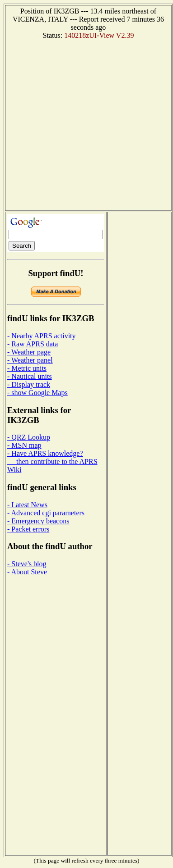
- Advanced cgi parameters (46, 513)
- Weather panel (30, 360)
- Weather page (29, 352)
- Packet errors (28, 529)
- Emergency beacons (38, 521)
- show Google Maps (37, 393)
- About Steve (27, 572)
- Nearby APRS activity (42, 336)
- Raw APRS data (33, 344)
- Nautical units (30, 376)
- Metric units (27, 368)
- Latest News (27, 505)
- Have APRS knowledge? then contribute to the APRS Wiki (52, 461)
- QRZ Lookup (29, 437)
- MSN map (24, 445)
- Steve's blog (27, 564)
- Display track (29, 384)
